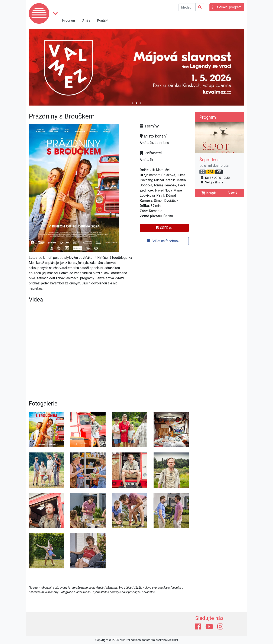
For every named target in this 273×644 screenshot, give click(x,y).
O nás (86, 20)
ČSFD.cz (164, 228)
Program (68, 20)
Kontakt (103, 20)
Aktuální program (227, 7)
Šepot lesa (209, 160)
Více (233, 193)
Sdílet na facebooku (164, 241)
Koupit (209, 193)
